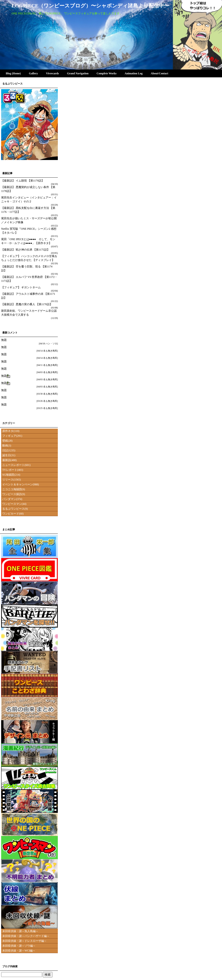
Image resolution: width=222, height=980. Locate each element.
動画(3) (7, 446)
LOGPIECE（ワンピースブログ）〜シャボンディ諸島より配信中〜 (90, 6)
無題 (4, 340)
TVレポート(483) (13, 470)
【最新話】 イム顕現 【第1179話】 (23, 181)
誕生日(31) (9, 455)
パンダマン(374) (12, 499)
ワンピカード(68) (13, 514)
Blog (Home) (13, 73)
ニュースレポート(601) (16, 465)
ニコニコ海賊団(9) (14, 489)
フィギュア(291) (12, 436)
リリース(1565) (12, 480)
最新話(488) (9, 460)
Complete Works (106, 73)
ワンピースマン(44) (14, 504)
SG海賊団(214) (11, 475)
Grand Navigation (78, 73)
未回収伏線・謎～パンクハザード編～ (26, 936)
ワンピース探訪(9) (14, 494)
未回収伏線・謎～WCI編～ (19, 951)
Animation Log (134, 73)
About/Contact (159, 73)
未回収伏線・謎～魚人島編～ (20, 931)
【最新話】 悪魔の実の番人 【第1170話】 (27, 304)
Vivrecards (52, 73)
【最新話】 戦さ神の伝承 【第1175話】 (25, 250)
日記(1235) (9, 450)
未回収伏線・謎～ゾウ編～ (19, 946)
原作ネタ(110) (11, 431)
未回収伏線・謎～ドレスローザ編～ (25, 941)
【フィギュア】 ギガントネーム (21, 287)
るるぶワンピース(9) (15, 509)
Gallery (33, 73)
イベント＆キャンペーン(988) (21, 484)
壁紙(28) (7, 441)
